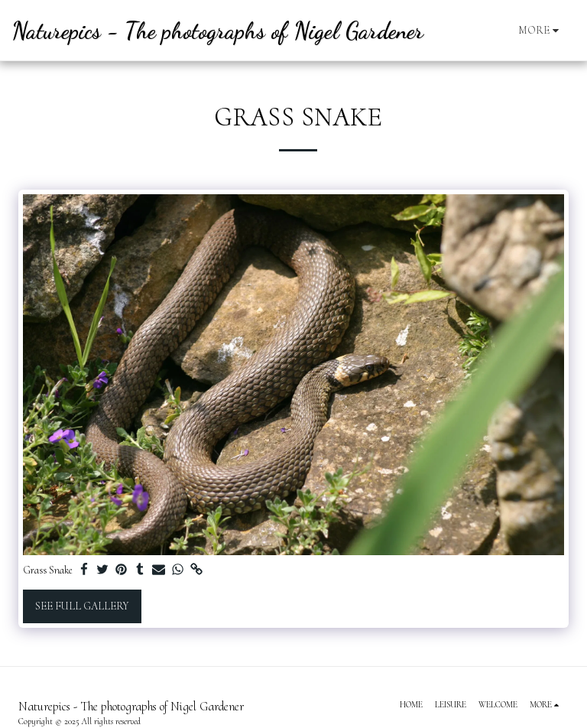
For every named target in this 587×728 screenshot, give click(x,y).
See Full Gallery (82, 606)
